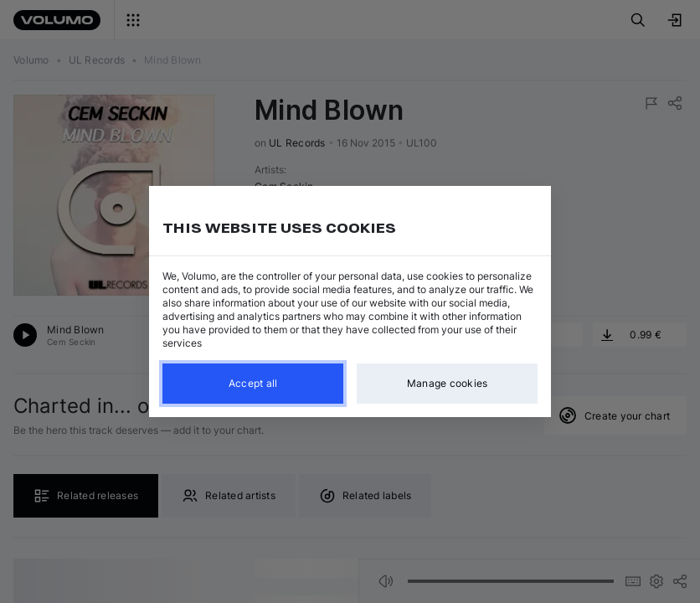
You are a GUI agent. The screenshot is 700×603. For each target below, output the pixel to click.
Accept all (253, 383)
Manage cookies (448, 383)
